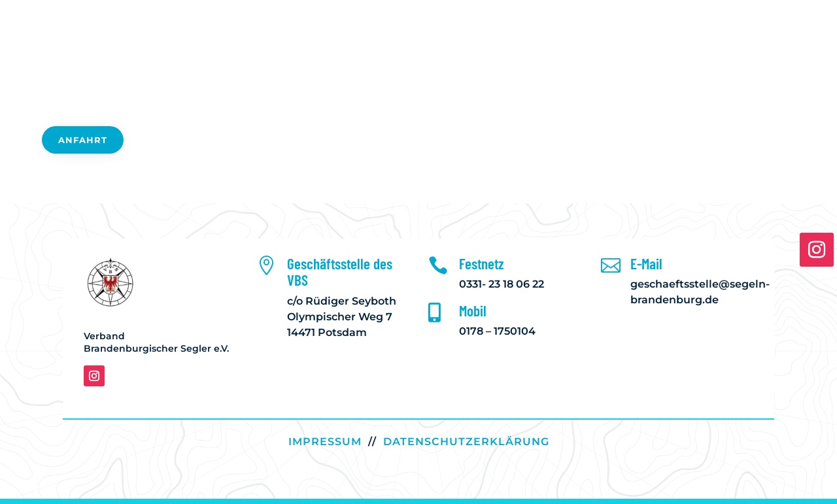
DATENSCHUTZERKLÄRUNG (466, 442)
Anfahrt (83, 140)
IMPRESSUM (325, 442)
